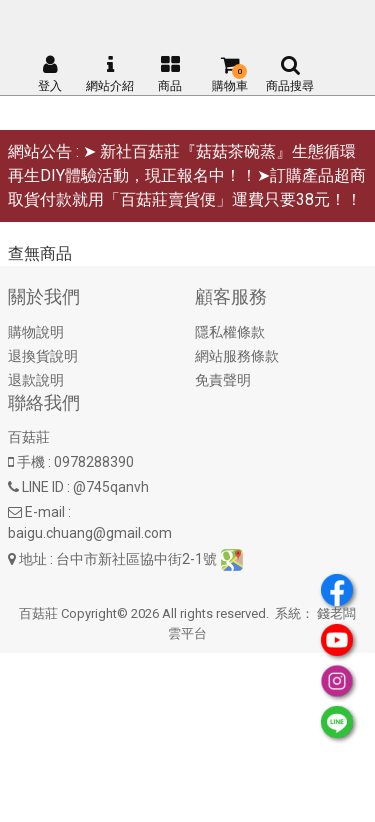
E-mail (45, 512)
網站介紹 (110, 74)
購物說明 (36, 332)
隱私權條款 (230, 332)
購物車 (230, 74)
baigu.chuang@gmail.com (90, 533)
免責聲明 (223, 380)
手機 (31, 462)
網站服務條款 (237, 356)
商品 (170, 74)
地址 (33, 559)
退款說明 (36, 380)
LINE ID (43, 487)
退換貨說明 (43, 356)
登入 (50, 74)
